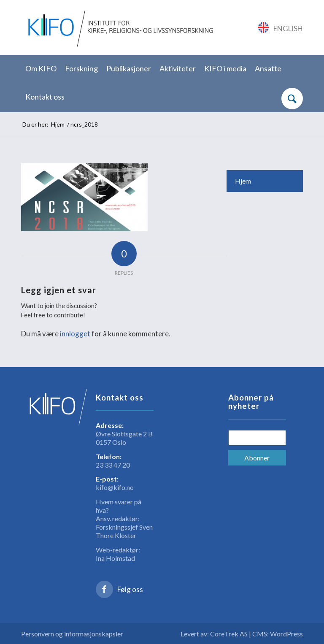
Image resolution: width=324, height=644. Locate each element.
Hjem (243, 181)
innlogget (75, 334)
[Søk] (292, 99)
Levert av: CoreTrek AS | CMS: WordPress (242, 634)
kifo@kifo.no (115, 487)
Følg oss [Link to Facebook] (130, 589)
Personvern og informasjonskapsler (72, 634)
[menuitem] (41, 69)
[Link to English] (281, 27)
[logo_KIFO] (119, 27)
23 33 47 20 (113, 465)
